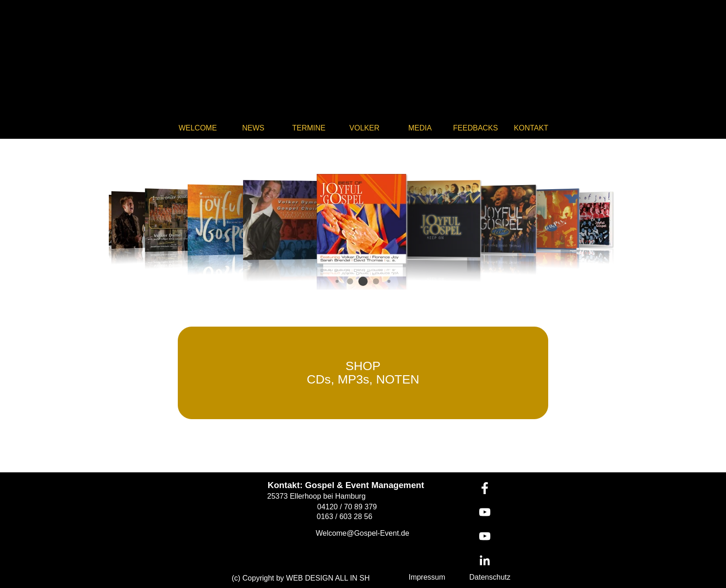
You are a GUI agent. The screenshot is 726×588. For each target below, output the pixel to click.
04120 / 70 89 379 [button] (347, 507)
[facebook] (485, 488)
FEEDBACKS (476, 128)
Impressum (427, 577)
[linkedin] (485, 560)
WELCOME (198, 128)
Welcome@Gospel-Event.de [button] (363, 533)
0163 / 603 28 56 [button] (344, 517)
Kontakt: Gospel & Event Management (346, 485)
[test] (363, 373)
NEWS (253, 128)
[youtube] (485, 512)
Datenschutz (490, 577)
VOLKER (365, 128)
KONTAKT (531, 128)
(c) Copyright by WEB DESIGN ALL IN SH (300, 578)
